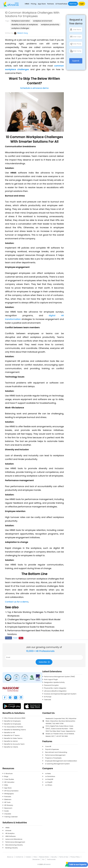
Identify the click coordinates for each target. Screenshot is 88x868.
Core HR (48, 746)
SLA (43, 859)
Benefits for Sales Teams (13, 738)
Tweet (15, 638)
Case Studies (9, 779)
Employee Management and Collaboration (61, 761)
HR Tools (7, 802)
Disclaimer (36, 859)
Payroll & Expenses (52, 749)
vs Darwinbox (50, 776)
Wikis (6, 785)
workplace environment (43, 21)
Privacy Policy (75, 857)
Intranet (8, 831)
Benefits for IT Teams (12, 735)
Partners (51, 4)
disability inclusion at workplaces (25, 25)
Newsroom (8, 808)
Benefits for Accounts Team (14, 744)
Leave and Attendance (14, 839)
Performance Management (55, 755)
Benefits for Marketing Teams (15, 730)
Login (82, 4)
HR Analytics (10, 833)
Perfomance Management (15, 842)
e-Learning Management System (58, 764)
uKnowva (47, 864)
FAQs (35, 857)
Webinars (8, 799)
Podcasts (8, 797)
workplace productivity (50, 25)
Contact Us (19, 857)
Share (8, 638)
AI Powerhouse (61, 4)
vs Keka (48, 774)
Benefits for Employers (12, 721)
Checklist (8, 814)
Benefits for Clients (11, 747)
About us (10, 857)
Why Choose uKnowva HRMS (15, 718)
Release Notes (44, 857)
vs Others (49, 785)
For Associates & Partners (14, 727)
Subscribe (45, 662)
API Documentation (11, 791)
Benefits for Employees (13, 724)
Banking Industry (12, 848)
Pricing (34, 4)
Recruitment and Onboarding (56, 752)
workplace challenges (20, 28)
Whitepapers (9, 794)
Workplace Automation (21, 21)
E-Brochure (8, 774)
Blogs (6, 776)
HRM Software (10, 836)
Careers (28, 857)
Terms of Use (64, 857)
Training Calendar (11, 817)
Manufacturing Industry (14, 845)
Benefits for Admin (11, 741)
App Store (42, 4)
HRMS (7, 828)
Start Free (73, 4)
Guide (6, 811)
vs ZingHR (49, 782)
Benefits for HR (10, 733)
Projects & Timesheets (53, 758)
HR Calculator (9, 782)
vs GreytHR (49, 779)
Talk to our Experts (78, 864)
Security (54, 857)
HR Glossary (9, 805)
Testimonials (51, 859)
